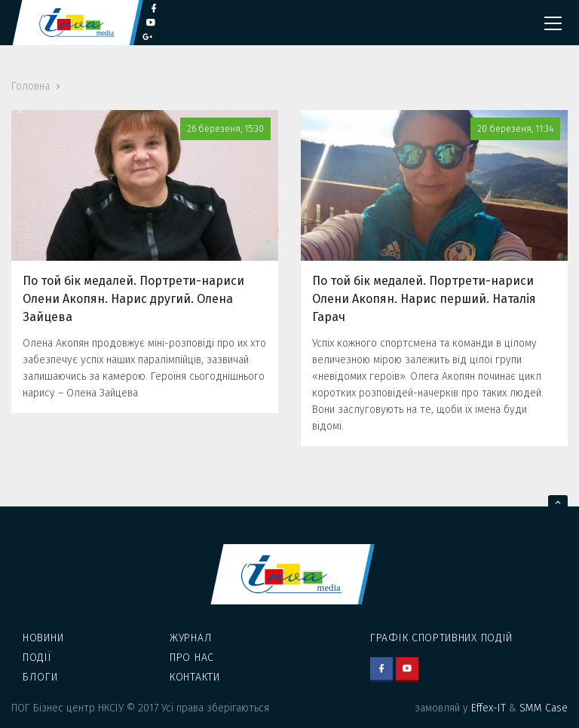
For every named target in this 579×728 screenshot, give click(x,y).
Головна (31, 86)
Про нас (192, 658)
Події (37, 658)
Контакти (195, 677)
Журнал (191, 638)
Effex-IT (489, 708)
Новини (43, 638)
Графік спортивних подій (441, 638)
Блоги (40, 677)
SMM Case (544, 708)
